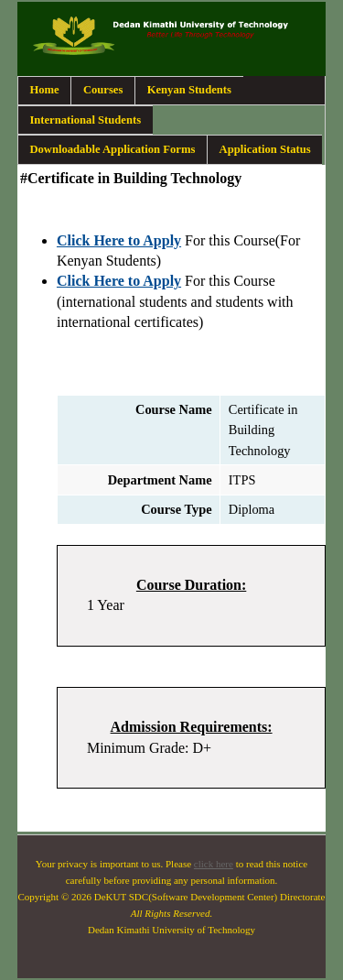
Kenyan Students (189, 90)
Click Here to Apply (119, 240)
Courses (103, 90)
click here (214, 864)
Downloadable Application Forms (112, 149)
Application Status (265, 149)
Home (44, 90)
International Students (85, 120)
